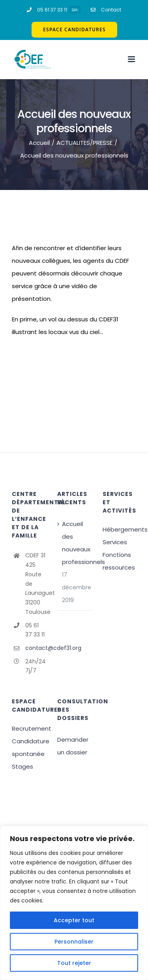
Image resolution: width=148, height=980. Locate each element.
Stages (22, 766)
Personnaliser (74, 942)
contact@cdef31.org (35, 648)
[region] (74, 903)
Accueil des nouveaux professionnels (74, 543)
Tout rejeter (74, 963)
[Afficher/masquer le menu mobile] (132, 59)
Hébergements (119, 529)
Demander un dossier (73, 746)
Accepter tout (74, 920)
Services (115, 542)
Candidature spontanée (29, 747)
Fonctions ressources (119, 561)
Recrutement (29, 728)
